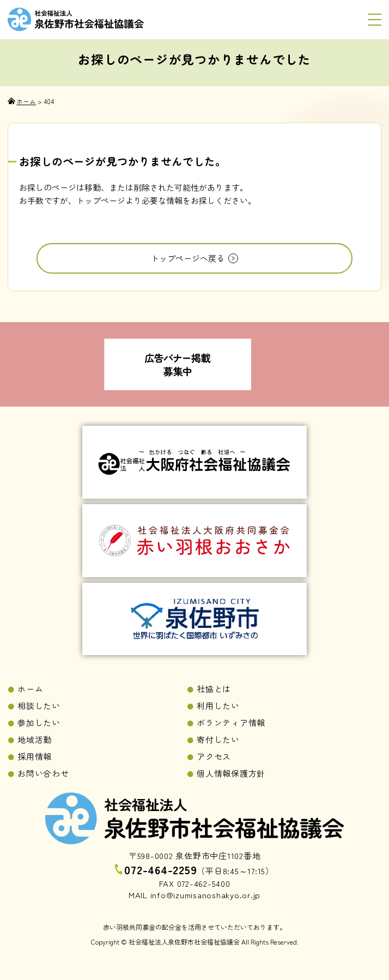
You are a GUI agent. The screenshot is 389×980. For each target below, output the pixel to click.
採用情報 (35, 756)
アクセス (214, 756)
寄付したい (218, 739)
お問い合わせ (43, 773)
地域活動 (35, 739)
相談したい (39, 706)
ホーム (30, 689)
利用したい (218, 706)
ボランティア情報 (231, 722)
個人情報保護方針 (231, 773)
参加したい (39, 722)
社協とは (214, 689)
